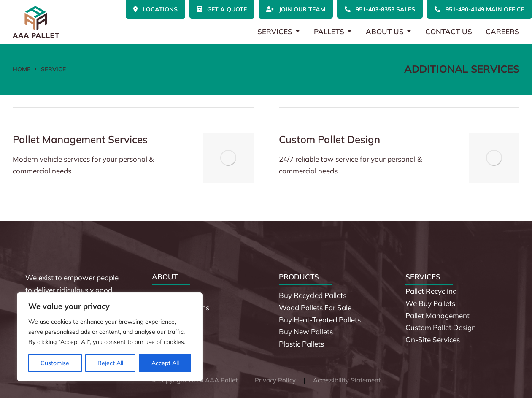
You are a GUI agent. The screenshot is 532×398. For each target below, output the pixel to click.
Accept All (165, 363)
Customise (55, 363)
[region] (110, 337)
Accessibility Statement (347, 380)
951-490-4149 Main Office (479, 9)
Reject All (110, 363)
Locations (155, 9)
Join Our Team (296, 9)
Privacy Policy (275, 380)
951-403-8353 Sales (380, 9)
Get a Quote (222, 9)
